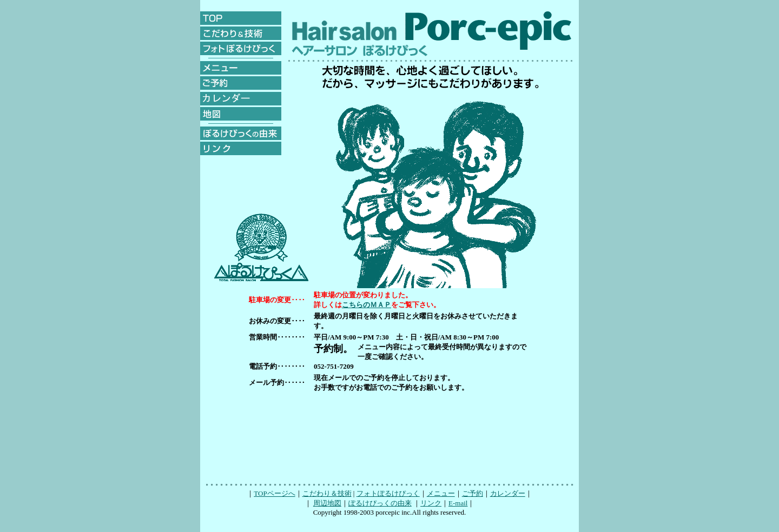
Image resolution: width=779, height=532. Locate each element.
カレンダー (508, 493)
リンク (431, 503)
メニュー (441, 493)
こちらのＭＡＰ (367, 305)
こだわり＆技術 (327, 493)
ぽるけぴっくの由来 (380, 503)
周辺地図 (327, 503)
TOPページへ (274, 493)
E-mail (458, 503)
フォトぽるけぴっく (388, 493)
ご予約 (473, 493)
